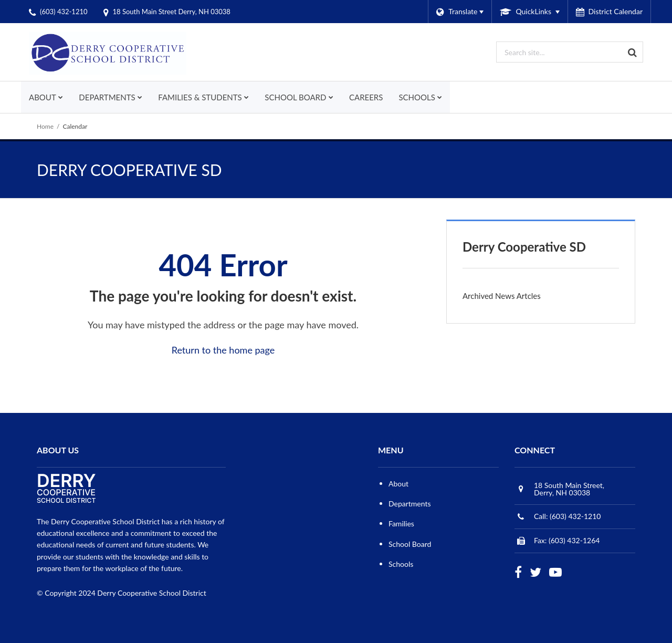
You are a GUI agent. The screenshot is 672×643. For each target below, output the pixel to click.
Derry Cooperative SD (524, 247)
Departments (410, 504)
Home (45, 126)
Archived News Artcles (502, 296)
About (398, 484)
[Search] (633, 52)
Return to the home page (223, 350)
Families (401, 523)
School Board (410, 544)
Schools (401, 564)
